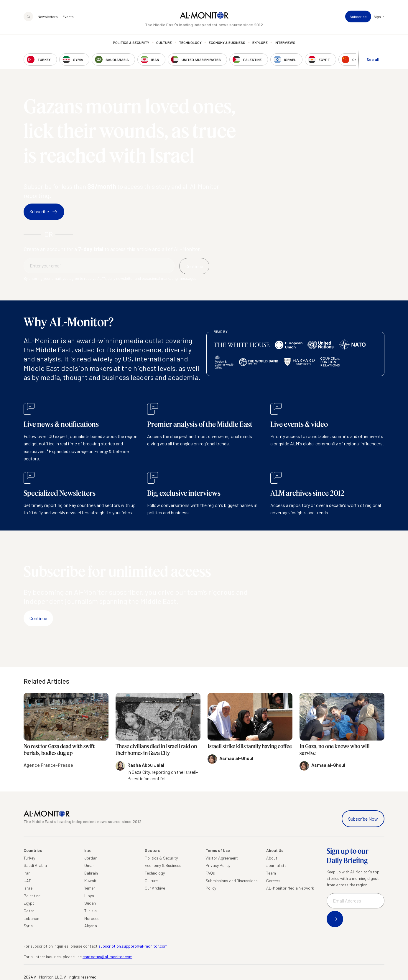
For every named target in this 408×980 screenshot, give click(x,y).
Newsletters (48, 16)
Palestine (32, 896)
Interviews (285, 43)
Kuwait (91, 881)
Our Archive (155, 888)
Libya (89, 896)
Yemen (90, 888)
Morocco (92, 918)
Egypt (29, 903)
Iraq (88, 850)
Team (271, 873)
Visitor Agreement (222, 858)
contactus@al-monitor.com (107, 957)
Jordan (91, 858)
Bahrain (91, 873)
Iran (27, 873)
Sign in (379, 16)
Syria (28, 926)
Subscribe (358, 16)
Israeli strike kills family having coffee (250, 746)
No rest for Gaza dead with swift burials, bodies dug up (59, 750)
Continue (38, 618)
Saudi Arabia (35, 865)
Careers (273, 881)
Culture (164, 43)
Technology (190, 43)
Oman (89, 865)
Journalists (276, 865)
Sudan (90, 903)
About (272, 858)
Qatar (29, 911)
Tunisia (91, 911)
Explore (260, 43)
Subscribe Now (363, 819)
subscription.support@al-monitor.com (133, 946)
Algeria (91, 926)
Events (68, 16)
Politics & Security (131, 43)
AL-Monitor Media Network (290, 888)
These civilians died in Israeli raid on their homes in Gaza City (156, 750)
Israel (28, 888)
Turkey (29, 858)
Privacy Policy (218, 865)
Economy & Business (227, 43)
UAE (27, 881)
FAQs (210, 873)
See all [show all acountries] (373, 59)
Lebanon (31, 918)
